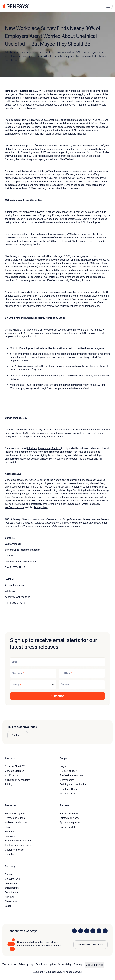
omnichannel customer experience (40, 149)
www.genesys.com (93, 146)
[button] (57, 696)
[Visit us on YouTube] (99, 931)
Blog (7, 827)
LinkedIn (20, 507)
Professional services (71, 775)
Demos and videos (15, 818)
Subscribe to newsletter (91, 945)
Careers (9, 874)
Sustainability (12, 888)
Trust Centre (11, 892)
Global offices (12, 879)
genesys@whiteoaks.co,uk (19, 597)
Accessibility (64, 964)
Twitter (84, 504)
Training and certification (73, 784)
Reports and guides (15, 814)
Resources (11, 836)
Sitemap (78, 964)
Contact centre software (18, 845)
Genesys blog (41, 507)
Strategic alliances (70, 818)
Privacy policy (26, 964)
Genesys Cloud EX (15, 771)
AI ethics (102, 219)
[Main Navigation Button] (108, 6)
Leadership (11, 883)
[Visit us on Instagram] (81, 931)
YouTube (10, 507)
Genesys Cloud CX (15, 766)
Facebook (94, 504)
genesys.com (70, 504)
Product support (69, 771)
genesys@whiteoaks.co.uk (54, 459)
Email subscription (46, 964)
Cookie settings (94, 965)
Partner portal (67, 827)
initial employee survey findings (44, 448)
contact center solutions (77, 149)
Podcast (9, 832)
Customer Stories (14, 850)
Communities (67, 780)
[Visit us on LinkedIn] (74, 931)
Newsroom (11, 901)
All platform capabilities (18, 780)
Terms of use (9, 964)
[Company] (82, 685)
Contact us (18, 735)
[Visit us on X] (87, 931)
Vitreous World (74, 430)
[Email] (57, 662)
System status (68, 794)
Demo (8, 789)
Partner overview (69, 814)
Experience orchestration (18, 841)
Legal (8, 906)
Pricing (9, 784)
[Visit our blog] (105, 931)
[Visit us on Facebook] (93, 931)
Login (63, 766)
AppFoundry (11, 775)
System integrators (70, 822)
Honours (10, 897)
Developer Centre (69, 789)
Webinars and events (16, 822)
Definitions (11, 854)
